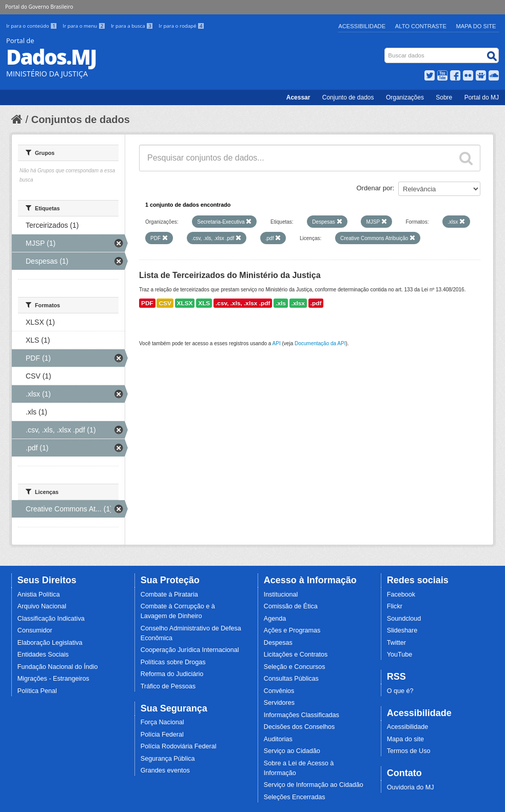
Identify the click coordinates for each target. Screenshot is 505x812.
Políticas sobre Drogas (173, 662)
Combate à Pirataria (169, 595)
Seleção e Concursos (295, 667)
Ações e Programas (292, 630)
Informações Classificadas (302, 715)
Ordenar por (375, 188)
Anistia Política (39, 595)
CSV (165, 303)
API (277, 343)
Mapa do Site (476, 26)
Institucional (281, 595)
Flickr (395, 606)
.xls (281, 303)
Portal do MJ (482, 97)
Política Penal (37, 691)
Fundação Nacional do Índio (58, 667)
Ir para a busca (133, 26)
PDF (147, 303)
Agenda (275, 619)
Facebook (401, 595)
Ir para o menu (85, 26)
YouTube (400, 655)
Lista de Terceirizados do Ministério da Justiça (230, 275)
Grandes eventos (165, 770)
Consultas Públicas (291, 679)
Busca (386, 50)
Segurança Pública (168, 759)
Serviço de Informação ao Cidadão (314, 785)
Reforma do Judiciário (172, 674)
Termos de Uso (409, 751)
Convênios (279, 691)
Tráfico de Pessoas (168, 686)
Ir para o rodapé (181, 26)
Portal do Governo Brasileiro (39, 7)
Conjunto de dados (348, 97)
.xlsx (298, 303)
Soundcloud (404, 619)
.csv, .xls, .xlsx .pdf (243, 303)
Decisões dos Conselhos (299, 727)
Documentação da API (320, 343)
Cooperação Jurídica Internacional (190, 650)
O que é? (400, 691)
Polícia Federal (162, 735)
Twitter (396, 643)
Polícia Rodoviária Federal (179, 746)
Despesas (278, 643)
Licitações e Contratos (296, 655)
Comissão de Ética (291, 606)
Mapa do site (405, 739)
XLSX (185, 303)
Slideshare (402, 630)
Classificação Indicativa (51, 619)
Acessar (298, 97)
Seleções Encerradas (295, 797)
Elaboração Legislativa (50, 643)
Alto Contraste (421, 26)
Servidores (279, 703)
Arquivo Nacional (42, 606)
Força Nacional (162, 722)
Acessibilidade (362, 26)
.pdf (316, 303)
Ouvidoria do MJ (411, 787)
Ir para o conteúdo (32, 26)
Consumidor (35, 630)
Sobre (444, 97)
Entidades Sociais (43, 655)
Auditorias (278, 739)
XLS (204, 303)
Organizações (405, 97)
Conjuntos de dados (81, 120)
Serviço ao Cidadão (292, 751)
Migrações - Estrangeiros (53, 679)
